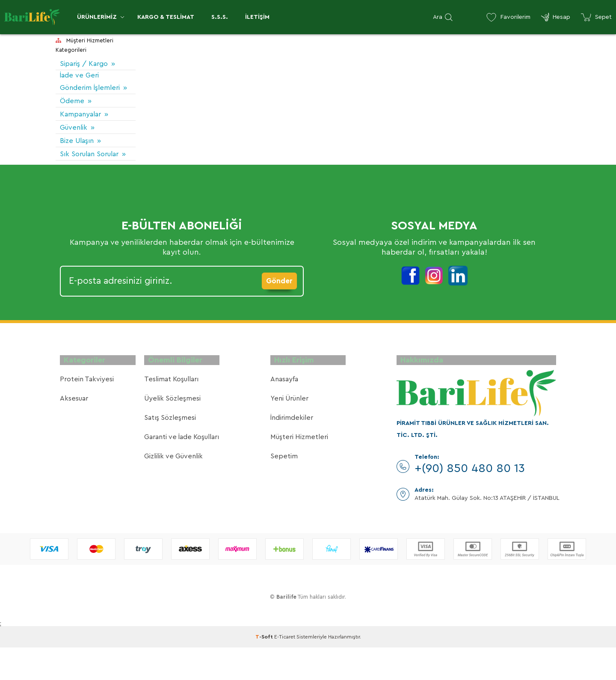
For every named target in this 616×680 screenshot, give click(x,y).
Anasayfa (284, 412)
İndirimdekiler (292, 451)
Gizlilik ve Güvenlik (173, 489)
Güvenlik (76, 142)
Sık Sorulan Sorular (80, 175)
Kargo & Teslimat (166, 17)
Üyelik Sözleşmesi (172, 431)
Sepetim (284, 489)
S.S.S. (220, 17)
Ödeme (73, 116)
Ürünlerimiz (97, 17)
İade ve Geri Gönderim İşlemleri (81, 89)
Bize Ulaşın (80, 155)
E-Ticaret (285, 669)
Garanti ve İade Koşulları (182, 470)
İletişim (257, 17)
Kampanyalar (84, 129)
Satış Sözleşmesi (170, 451)
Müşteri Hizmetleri (299, 470)
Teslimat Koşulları (171, 412)
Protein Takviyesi (87, 412)
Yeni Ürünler (289, 431)
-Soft (265, 669)
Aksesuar (74, 431)
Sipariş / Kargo (87, 63)
